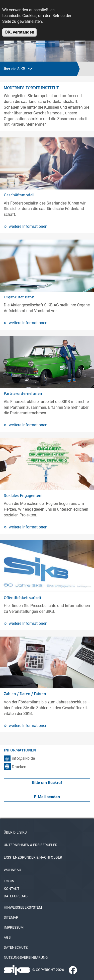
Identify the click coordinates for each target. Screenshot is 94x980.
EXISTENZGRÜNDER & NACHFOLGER (33, 857)
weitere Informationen (26, 226)
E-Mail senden (47, 797)
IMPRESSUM (14, 927)
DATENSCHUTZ (16, 947)
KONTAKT (12, 889)
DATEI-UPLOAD (16, 896)
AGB (7, 937)
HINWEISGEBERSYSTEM (23, 907)
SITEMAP (11, 917)
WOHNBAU (12, 870)
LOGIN (9, 881)
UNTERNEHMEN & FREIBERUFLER (31, 845)
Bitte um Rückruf (47, 783)
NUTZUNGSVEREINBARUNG (26, 957)
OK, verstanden (19, 29)
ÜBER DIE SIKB (15, 832)
